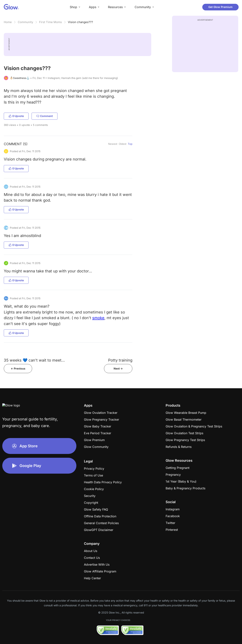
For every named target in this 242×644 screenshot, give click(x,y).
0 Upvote (16, 116)
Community (25, 22)
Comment (45, 116)
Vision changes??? (80, 22)
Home (8, 22)
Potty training (120, 360)
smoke (98, 318)
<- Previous (18, 368)
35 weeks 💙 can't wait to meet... (34, 360)
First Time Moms (50, 22)
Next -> (118, 368)
